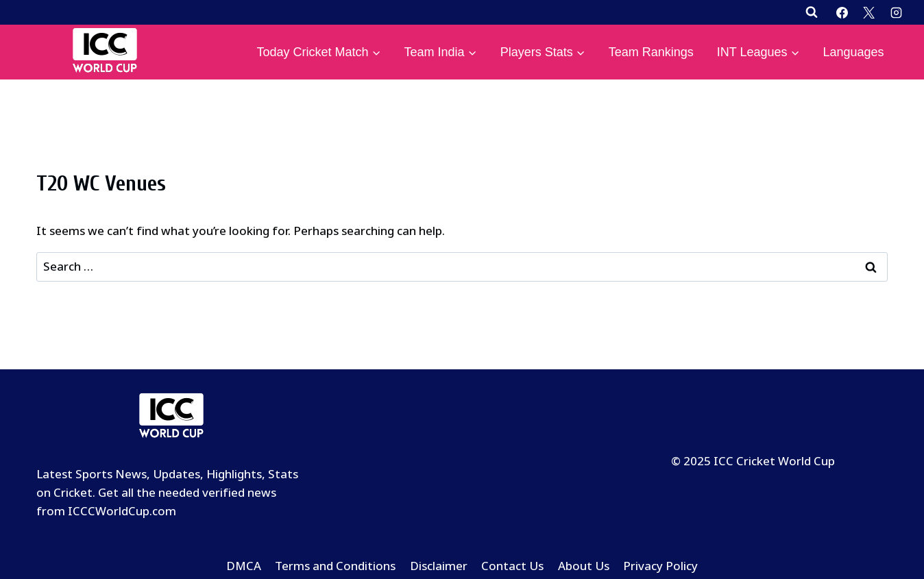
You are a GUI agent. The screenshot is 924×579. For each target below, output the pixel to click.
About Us (584, 566)
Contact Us (512, 566)
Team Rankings (651, 52)
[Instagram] (896, 12)
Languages (853, 52)
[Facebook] (842, 12)
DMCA (244, 566)
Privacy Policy (660, 566)
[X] (869, 12)
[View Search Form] (812, 12)
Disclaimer (439, 566)
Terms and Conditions (335, 566)
